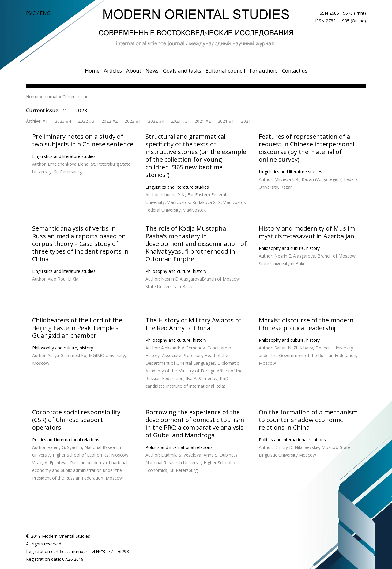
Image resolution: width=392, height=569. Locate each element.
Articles (113, 71)
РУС (31, 13)
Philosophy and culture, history (176, 271)
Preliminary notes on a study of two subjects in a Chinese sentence (83, 140)
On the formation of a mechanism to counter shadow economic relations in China (308, 420)
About (134, 71)
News (152, 71)
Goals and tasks (182, 71)
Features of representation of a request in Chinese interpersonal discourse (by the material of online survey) (307, 148)
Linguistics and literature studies (64, 156)
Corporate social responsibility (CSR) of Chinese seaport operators (76, 420)
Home (92, 71)
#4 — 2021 (170, 121)
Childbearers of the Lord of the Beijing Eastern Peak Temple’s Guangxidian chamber (77, 328)
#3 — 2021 (193, 121)
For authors (264, 71)
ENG (45, 13)
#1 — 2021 (240, 121)
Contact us (295, 71)
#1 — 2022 (147, 121)
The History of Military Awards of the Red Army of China (193, 324)
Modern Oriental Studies (66, 536)
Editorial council (225, 71)
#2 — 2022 (123, 121)
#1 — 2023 (74, 110)
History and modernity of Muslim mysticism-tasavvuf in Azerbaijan (307, 232)
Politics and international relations (66, 440)
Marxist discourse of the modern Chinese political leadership (306, 324)
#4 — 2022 (77, 121)
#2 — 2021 (217, 121)
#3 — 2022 (100, 121)
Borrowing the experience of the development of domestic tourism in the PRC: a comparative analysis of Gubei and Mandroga (195, 424)
